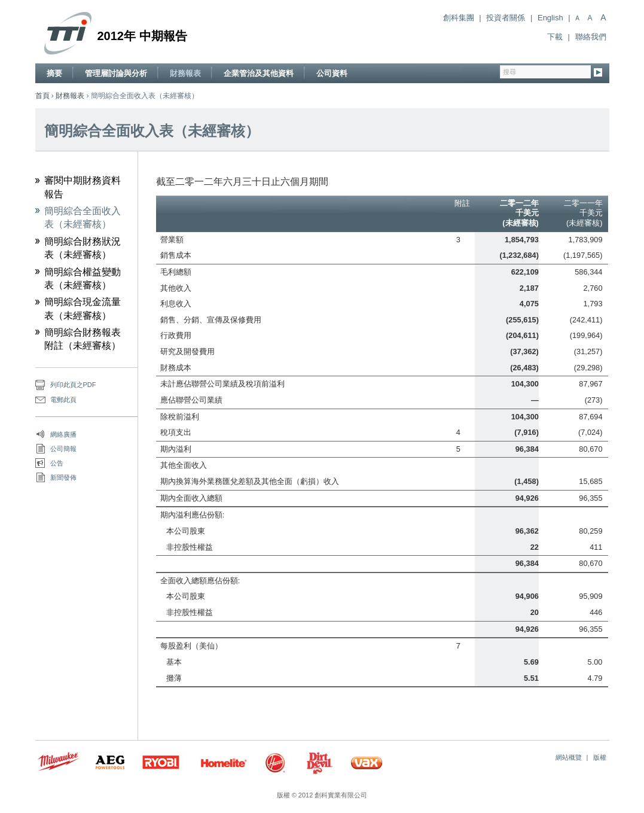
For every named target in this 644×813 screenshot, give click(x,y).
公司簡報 (63, 449)
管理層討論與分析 (116, 73)
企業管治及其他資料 (259, 73)
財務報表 (185, 73)
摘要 (54, 73)
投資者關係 (506, 18)
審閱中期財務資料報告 (83, 187)
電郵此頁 (63, 400)
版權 (600, 757)
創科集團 (459, 18)
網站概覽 (569, 757)
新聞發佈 (63, 477)
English (550, 18)
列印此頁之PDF (73, 385)
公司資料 (332, 73)
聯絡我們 (591, 37)
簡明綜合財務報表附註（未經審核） (83, 339)
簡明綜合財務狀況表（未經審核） (83, 248)
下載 (555, 37)
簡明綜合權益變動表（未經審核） (83, 278)
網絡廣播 (63, 434)
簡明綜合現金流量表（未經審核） (83, 308)
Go (599, 73)
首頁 (42, 96)
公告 (57, 463)
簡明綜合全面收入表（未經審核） (83, 217)
